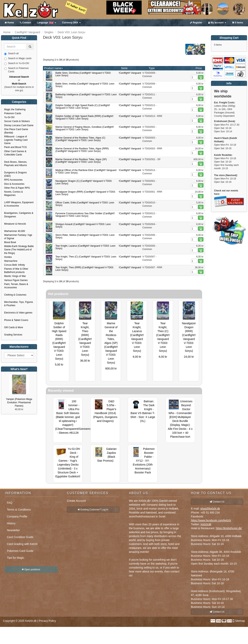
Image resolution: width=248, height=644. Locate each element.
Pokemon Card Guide (20, 551)
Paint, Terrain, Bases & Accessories (16, 286)
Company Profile (17, 516)
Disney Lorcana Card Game (19, 125)
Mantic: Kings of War (15, 276)
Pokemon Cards (13, 113)
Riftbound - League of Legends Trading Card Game (16, 140)
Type (152, 68)
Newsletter (13, 530)
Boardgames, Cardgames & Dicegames (19, 215)
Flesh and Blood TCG (15, 147)
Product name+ (53, 68)
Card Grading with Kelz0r (22, 544)
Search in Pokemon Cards (16, 70)
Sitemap (240, 621)
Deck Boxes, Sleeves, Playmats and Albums (16, 164)
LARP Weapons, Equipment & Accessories (19, 204)
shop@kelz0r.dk (210, 509)
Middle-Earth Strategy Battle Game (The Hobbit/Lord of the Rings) (19, 250)
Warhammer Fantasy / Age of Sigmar (18, 237)
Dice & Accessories (14, 184)
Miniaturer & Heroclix (15, 224)
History (11, 523)
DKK (71, 23)
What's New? (19, 369)
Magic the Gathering (15, 109)
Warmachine (11, 261)
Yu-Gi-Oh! (9, 117)
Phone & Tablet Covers (16, 320)
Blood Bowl (10, 242)
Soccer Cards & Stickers (17, 121)
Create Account (76, 501)
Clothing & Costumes (15, 295)
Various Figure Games (16, 280)
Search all (11, 54)
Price (199, 68)
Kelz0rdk (206, 524)
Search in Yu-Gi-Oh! (17, 63)
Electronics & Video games (18, 313)
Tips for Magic (15, 558)
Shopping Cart (229, 38)
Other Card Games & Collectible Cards (15, 153)
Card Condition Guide (20, 537)
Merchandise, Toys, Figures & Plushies (19, 304)
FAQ (10, 503)
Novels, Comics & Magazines (13, 193)
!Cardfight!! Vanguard (130, 73)
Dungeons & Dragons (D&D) (15, 174)
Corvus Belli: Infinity (14, 265)
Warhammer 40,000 (15, 231)
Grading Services (13, 335)
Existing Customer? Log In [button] (93, 510)
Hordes (8, 257)
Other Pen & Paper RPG (17, 188)
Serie (124, 68)
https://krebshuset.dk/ (229, 528)
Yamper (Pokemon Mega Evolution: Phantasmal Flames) (19, 402)
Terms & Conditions (19, 510)
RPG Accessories (13, 180)
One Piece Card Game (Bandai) (16, 131)
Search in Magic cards (18, 59)
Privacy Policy (47, 621)
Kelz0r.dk (31, 621)
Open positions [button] (31, 570)
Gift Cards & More (14, 327)
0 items (238, 23)
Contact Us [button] (217, 502)
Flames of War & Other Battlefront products (16, 271)
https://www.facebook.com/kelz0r (211, 520)
